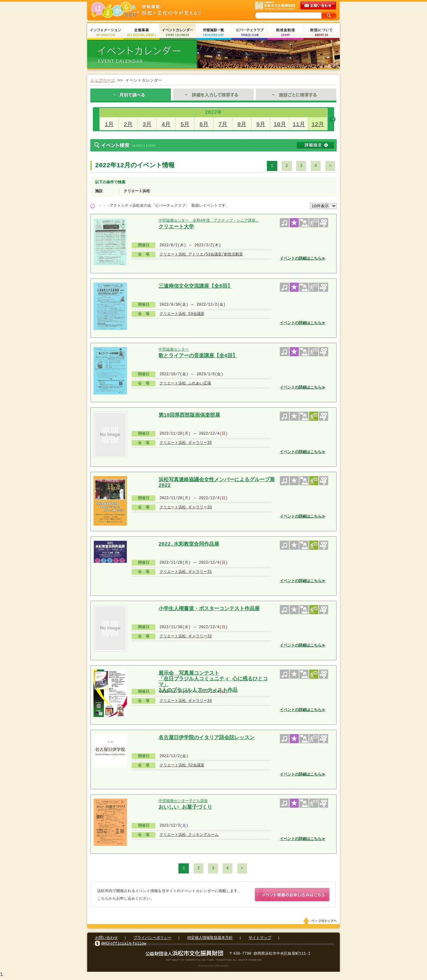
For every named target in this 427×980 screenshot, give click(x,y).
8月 (242, 125)
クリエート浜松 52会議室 (182, 765)
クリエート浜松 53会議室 (182, 314)
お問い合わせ (106, 939)
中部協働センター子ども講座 (183, 801)
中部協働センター (174, 349)
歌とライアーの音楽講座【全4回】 (198, 356)
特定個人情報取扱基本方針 (210, 939)
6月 (204, 125)
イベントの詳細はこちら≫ (303, 258)
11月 (299, 125)
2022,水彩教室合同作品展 (189, 544)
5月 (185, 125)
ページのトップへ (321, 922)
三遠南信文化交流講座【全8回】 (195, 286)
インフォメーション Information (105, 32)
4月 (166, 125)
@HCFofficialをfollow (124, 945)
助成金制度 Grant (286, 32)
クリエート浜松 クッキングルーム (189, 835)
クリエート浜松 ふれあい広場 (185, 383)
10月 (280, 125)
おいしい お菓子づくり (185, 807)
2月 (128, 125)
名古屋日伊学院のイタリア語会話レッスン (207, 738)
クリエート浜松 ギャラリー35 (186, 443)
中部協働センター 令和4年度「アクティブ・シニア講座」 (209, 220)
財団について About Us (322, 32)
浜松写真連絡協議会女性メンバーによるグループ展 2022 (217, 482)
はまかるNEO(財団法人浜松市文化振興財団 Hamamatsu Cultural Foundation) (160, 10)
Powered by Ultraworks (214, 967)
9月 (261, 125)
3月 (147, 125)
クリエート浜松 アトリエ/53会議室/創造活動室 (201, 254)
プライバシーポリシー (153, 939)
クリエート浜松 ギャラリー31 (186, 572)
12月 (318, 125)
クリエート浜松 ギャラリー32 (186, 636)
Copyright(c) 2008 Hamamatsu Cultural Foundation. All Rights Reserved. (214, 961)
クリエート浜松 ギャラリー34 (186, 701)
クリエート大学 (176, 227)
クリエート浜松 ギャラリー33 (186, 507)
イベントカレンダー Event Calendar (177, 32)
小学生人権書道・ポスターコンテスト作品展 (209, 609)
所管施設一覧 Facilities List (213, 32)
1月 (109, 125)
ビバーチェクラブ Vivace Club (250, 32)
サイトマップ (260, 939)
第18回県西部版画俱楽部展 (189, 415)
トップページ (103, 80)
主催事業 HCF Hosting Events (141, 32)
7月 (223, 125)
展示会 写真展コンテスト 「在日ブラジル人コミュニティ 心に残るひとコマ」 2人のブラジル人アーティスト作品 (213, 675)
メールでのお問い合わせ (319, 6)
